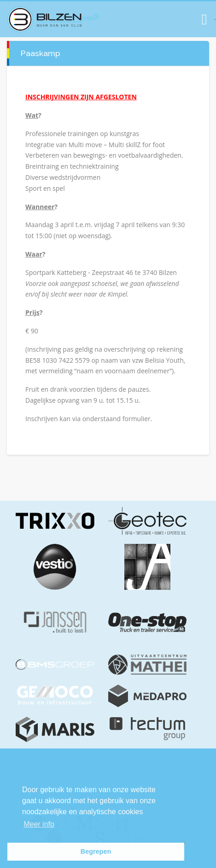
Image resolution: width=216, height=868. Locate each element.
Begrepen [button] (96, 851)
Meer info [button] (39, 824)
